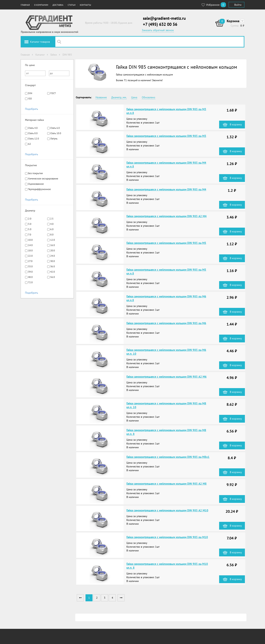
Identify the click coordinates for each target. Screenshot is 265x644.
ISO (30, 99)
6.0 (52, 229)
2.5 (52, 219)
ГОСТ (53, 93)
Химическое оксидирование (43, 179)
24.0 (53, 256)
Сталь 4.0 (33, 128)
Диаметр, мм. (119, 97)
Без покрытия (35, 173)
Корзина (233, 21)
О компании (41, 5)
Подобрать (32, 109)
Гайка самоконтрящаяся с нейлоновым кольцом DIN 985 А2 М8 (167, 484)
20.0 (53, 250)
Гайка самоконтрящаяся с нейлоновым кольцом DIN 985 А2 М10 (167, 510)
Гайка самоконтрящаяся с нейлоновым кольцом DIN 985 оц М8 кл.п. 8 (166, 432)
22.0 (30, 256)
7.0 (30, 235)
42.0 (53, 272)
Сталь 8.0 (33, 133)
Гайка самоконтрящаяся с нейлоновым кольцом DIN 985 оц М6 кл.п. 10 (166, 352)
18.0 (30, 250)
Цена (134, 97)
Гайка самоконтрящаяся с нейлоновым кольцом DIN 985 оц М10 (167, 537)
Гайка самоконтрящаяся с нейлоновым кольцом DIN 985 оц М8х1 (168, 457)
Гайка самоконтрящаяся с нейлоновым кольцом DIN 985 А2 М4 (167, 216)
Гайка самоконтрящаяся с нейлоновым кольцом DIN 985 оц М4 (166, 189)
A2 (29, 144)
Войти (238, 5)
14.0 (30, 245)
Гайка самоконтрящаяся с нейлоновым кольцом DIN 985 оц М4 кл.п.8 (166, 165)
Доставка (58, 5)
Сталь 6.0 (55, 128)
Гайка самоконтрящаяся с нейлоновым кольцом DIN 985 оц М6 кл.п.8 (166, 298)
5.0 (30, 229)
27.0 (30, 261)
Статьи (72, 5)
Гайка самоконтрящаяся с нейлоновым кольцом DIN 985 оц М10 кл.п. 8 (167, 566)
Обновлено (149, 97)
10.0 (30, 240)
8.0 (52, 235)
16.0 (53, 245)
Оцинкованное (36, 184)
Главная (25, 5)
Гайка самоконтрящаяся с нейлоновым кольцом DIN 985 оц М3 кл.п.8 (166, 111)
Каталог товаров (40, 42)
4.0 (52, 224)
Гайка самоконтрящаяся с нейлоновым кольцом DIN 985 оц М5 (166, 243)
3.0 (30, 224)
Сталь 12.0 (33, 139)
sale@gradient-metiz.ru (164, 18)
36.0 (53, 266)
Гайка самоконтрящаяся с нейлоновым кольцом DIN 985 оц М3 (166, 136)
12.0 (53, 240)
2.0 (30, 219)
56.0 (53, 277)
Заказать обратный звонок (158, 30)
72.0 (30, 282)
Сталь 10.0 (56, 133)
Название (101, 97)
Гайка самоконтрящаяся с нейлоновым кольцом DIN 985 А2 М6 (167, 377)
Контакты (85, 5)
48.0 (30, 277)
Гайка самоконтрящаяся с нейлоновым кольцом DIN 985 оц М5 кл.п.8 (166, 272)
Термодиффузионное (39, 189)
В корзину (236, 124)
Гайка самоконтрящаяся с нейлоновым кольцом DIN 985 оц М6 (166, 323)
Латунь (54, 139)
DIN (30, 93)
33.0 (30, 266)
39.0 (30, 272)
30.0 (53, 261)
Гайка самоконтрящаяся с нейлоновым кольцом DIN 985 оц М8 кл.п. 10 (166, 405)
